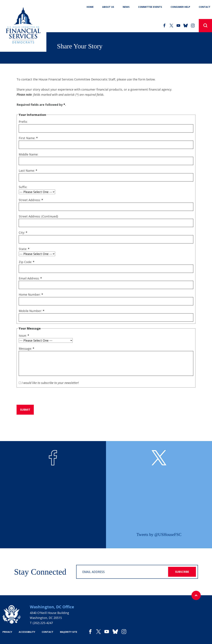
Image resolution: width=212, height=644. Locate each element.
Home (90, 7)
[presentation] (42, 396)
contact (48, 632)
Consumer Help (180, 7)
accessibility (27, 632)
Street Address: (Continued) (38, 216)
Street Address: (31, 200)
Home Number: (31, 294)
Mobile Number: (32, 311)
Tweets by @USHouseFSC (159, 535)
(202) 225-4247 (43, 623)
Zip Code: (27, 262)
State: (24, 249)
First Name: (28, 138)
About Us (108, 7)
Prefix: (23, 122)
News (126, 7)
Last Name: (28, 171)
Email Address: (30, 278)
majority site (69, 632)
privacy (7, 632)
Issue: (24, 335)
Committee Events (150, 7)
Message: (26, 349)
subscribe (182, 572)
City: (23, 233)
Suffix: (23, 187)
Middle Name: (28, 154)
